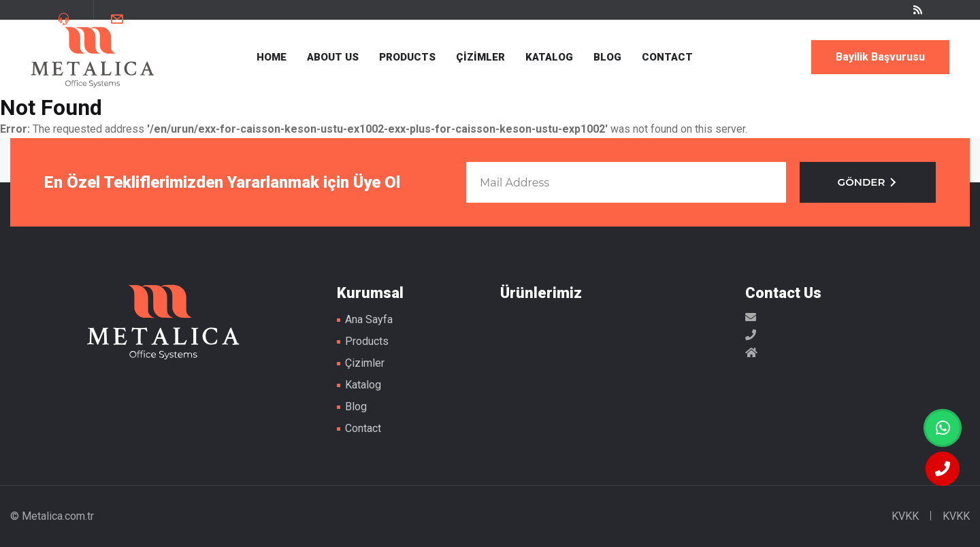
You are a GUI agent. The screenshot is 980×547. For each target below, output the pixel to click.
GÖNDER (868, 182)
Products (367, 341)
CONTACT (667, 57)
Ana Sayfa (369, 319)
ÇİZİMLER (480, 57)
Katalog (363, 385)
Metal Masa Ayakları (93, 57)
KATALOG (549, 57)
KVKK (905, 516)
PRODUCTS (407, 57)
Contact (363, 428)
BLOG (607, 57)
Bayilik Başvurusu (880, 57)
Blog (356, 407)
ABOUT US (333, 57)
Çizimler (365, 363)
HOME (272, 57)
